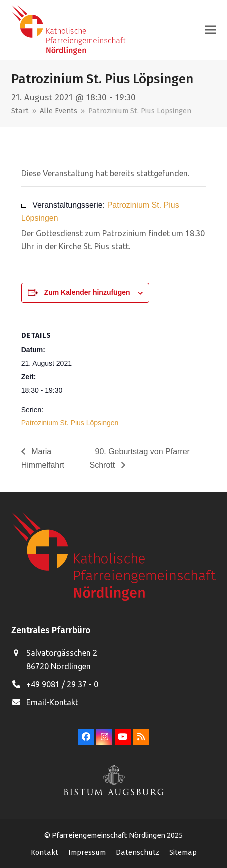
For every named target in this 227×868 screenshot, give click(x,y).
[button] (210, 30)
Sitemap (183, 852)
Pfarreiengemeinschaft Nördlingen (109, 835)
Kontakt (45, 852)
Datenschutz (137, 852)
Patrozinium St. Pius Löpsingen (70, 423)
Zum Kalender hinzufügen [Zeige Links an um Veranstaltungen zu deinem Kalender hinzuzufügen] (87, 292)
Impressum (87, 852)
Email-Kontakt (52, 702)
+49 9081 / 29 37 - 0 (62, 684)
